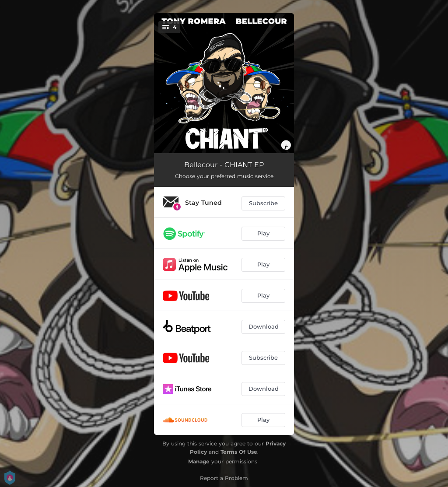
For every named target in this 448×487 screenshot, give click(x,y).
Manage (199, 461)
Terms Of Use (239, 452)
